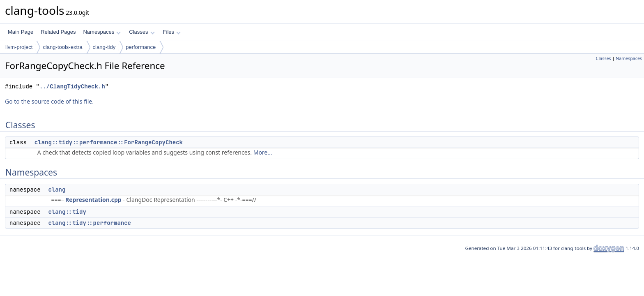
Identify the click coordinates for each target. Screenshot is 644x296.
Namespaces (102, 32)
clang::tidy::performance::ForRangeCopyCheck (109, 142)
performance (141, 47)
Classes (142, 32)
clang (57, 190)
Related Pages (58, 32)
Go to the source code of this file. (49, 101)
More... (263, 152)
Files (172, 32)
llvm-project (19, 47)
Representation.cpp (93, 200)
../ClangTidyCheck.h (72, 87)
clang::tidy (67, 212)
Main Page (21, 32)
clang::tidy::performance (90, 223)
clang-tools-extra (62, 47)
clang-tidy (104, 47)
